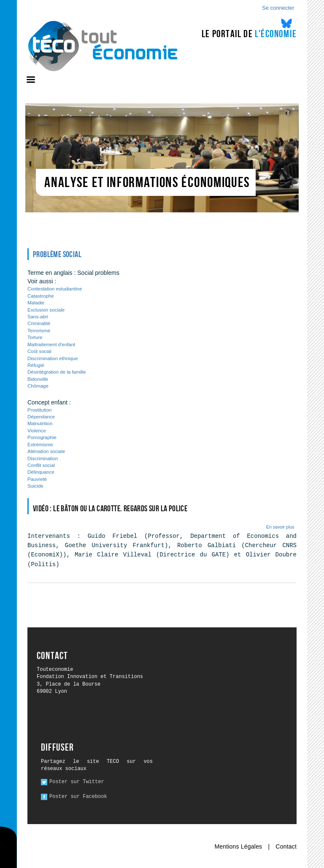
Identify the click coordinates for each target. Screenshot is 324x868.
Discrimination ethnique (53, 358)
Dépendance (41, 417)
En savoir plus (280, 527)
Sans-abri (38, 317)
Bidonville (38, 379)
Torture (35, 337)
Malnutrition (40, 423)
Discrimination (43, 458)
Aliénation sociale (46, 451)
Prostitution (39, 410)
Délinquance (41, 472)
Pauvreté (37, 479)
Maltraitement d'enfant (51, 344)
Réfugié (36, 365)
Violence (37, 431)
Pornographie (42, 437)
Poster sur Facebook (78, 797)
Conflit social (41, 465)
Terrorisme (39, 331)
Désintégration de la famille (57, 372)
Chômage (38, 386)
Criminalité (39, 323)
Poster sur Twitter (77, 782)
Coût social (39, 351)
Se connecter (278, 8)
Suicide (35, 486)
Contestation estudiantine (55, 289)
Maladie (36, 303)
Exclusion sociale (46, 310)
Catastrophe (41, 296)
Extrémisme (40, 445)
